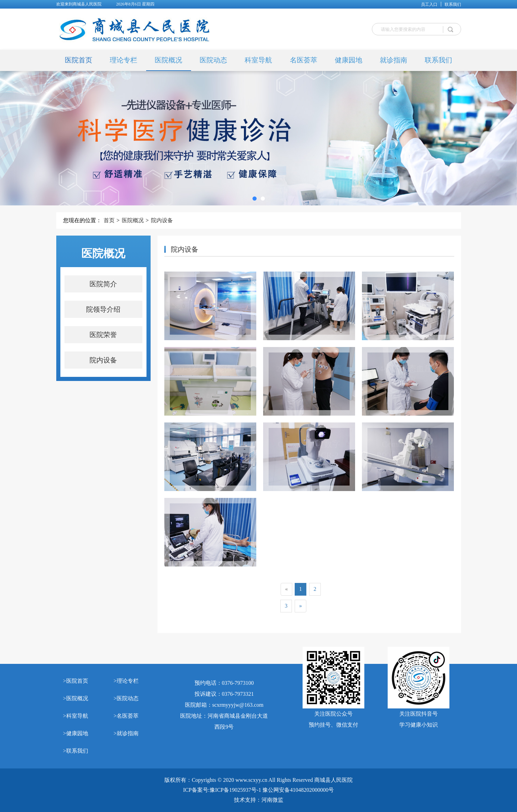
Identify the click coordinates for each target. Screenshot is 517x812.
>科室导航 (76, 716)
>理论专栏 (126, 681)
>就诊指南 (126, 733)
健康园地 (349, 60)
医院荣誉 (103, 335)
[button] (255, 199)
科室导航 (258, 60)
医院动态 (213, 60)
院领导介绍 (103, 309)
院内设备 (162, 220)
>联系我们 (76, 751)
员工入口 (429, 4)
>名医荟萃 (126, 716)
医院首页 (79, 60)
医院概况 (168, 60)
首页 (109, 220)
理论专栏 (124, 60)
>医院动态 (126, 698)
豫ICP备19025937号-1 (235, 790)
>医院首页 (76, 681)
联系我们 (453, 4)
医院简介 (103, 284)
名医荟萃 (304, 60)
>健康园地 (76, 733)
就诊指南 (393, 60)
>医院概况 (76, 698)
